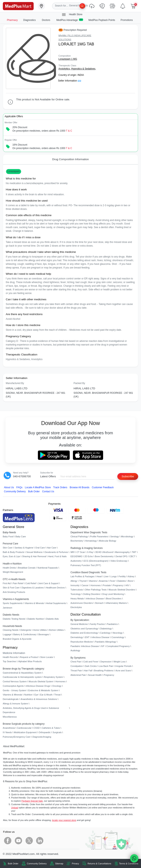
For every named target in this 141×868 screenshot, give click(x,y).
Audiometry (76, 561)
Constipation (77, 666)
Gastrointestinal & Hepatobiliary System (22, 673)
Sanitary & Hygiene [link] (24, 548)
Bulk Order (34, 491)
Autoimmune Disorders (82, 603)
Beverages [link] (44, 634)
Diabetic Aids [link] (52, 619)
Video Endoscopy (119, 561)
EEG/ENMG (76, 556)
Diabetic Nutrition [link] (36, 619)
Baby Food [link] (8, 536)
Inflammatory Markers (116, 603)
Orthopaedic (44, 732)
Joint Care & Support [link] (48, 583)
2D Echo (89, 556)
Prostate (107, 585)
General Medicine (79, 624)
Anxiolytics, (65, 69)
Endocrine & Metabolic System (43, 690)
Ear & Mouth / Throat (50, 695)
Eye (36, 695)
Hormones (60, 681)
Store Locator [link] (47, 657)
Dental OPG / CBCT (125, 556)
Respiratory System (53, 677)
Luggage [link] (7, 634)
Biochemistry (77, 541)
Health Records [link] (10, 657)
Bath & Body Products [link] (14, 552)
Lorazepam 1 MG (68, 59)
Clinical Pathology (79, 536)
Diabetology (106, 629)
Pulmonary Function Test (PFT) (86, 565)
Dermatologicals (11, 699)
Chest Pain (76, 662)
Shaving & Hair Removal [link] (34, 556)
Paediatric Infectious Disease (85, 646)
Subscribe (128, 476)
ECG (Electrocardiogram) (96, 561)
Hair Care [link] (52, 548)
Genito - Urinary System (15, 690)
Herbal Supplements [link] (56, 603)
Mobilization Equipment (25, 732)
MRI (73, 552)
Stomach (99, 603)
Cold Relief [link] (31, 583)
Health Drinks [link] (9, 568)
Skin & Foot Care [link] (11, 588)
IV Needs (7, 732)
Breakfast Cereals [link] (27, 568)
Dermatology (77, 637)
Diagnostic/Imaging (42, 737)
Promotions (127, 20)
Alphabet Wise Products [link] (30, 661)
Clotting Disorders (92, 594)
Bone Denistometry (104, 556)
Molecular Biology (108, 541)
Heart (99, 576)
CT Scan (81, 552)
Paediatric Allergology (105, 642)
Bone (131, 581)
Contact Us (48, 491)
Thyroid (83, 581)
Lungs (114, 576)
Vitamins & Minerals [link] (34, 603)
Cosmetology (118, 637)
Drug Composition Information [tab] (71, 159)
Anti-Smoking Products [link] (14, 592)
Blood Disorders (114, 599)
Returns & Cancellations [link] (99, 864)
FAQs (19, 487)
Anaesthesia (9, 728)
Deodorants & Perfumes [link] (56, 552)
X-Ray (90, 552)
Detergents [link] (26, 630)
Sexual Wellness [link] (34, 552)
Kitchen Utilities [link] (56, 630)
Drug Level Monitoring (113, 594)
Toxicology (76, 594)
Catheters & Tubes (51, 728)
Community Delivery (15, 491)
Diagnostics (30, 20)
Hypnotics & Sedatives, (83, 69)
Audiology (75, 650)
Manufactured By (15, 383)
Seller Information (69, 81)
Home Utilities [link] (40, 630)
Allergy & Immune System (15, 704)
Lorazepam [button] (14, 171)
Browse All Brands (80, 487)
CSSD (37, 728)
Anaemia (103, 581)
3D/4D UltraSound (104, 552)
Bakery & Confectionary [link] (25, 634)
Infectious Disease (95, 599)
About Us (9, 487)
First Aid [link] (7, 583)
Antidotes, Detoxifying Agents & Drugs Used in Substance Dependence (31, 710)
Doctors (46, 20)
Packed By (79, 383)
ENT (87, 637)
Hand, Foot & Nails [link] (57, 556)
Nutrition (28, 695)
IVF (103, 646)
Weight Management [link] (13, 572)
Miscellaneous (10, 717)
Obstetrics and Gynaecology (84, 629)
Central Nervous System (15, 681)
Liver (106, 576)
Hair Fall (88, 671)
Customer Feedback (103, 487)
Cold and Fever (91, 662)
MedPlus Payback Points (102, 20)
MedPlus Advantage (70, 20)
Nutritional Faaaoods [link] (48, 568)
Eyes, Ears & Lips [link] (12, 556)
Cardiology (105, 633)
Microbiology (127, 536)
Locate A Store (38, 487)
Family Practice (97, 624)
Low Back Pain (106, 666)
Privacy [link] (75, 864)
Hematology (91, 541)
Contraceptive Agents (13, 686)
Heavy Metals (77, 599)
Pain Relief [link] (18, 583)
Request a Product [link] (29, 657)
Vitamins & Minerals (13, 695)
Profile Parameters (99, 536)
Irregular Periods (123, 666)
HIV (127, 585)
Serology (115, 536)
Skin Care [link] (8, 548)
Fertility (122, 576)
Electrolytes (76, 607)
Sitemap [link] (59, 864)
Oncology (57, 686)
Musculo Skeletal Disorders (122, 590)
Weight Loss (120, 662)
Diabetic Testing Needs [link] (14, 619)
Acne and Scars (123, 671)
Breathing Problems (104, 671)
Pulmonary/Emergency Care (17, 737)
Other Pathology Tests (96, 590)
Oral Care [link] (40, 548)
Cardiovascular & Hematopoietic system (22, 677)
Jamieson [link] (8, 608)
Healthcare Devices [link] (55, 588)
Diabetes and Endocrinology (84, 633)
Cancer (85, 585)
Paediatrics (112, 624)
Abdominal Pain (78, 675)
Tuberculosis (77, 590)
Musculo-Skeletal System (41, 681)
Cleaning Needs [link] (11, 630)
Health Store (72, 15)
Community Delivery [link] (37, 864)
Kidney (131, 576)
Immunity (75, 585)
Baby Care (21, 536)
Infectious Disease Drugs (38, 686)
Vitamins (93, 581)
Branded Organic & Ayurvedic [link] (17, 639)
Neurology (118, 633)
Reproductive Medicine (82, 642)
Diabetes (122, 581)
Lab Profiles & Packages (82, 576)
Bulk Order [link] (13, 864)
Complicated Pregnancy (118, 646)
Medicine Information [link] (14, 653)
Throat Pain (76, 671)
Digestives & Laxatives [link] (33, 588)
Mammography (122, 552)
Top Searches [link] (10, 661)
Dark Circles (91, 666)
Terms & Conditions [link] (129, 864)
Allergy (74, 581)
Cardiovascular (24, 728)
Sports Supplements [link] (13, 603)
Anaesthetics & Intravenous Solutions (39, 699)
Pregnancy (118, 585)
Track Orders (60, 487)
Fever (112, 581)
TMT (134, 552)
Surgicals (57, 732)
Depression (106, 662)
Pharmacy (12, 20)
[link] (18, 6)
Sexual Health (95, 675)
